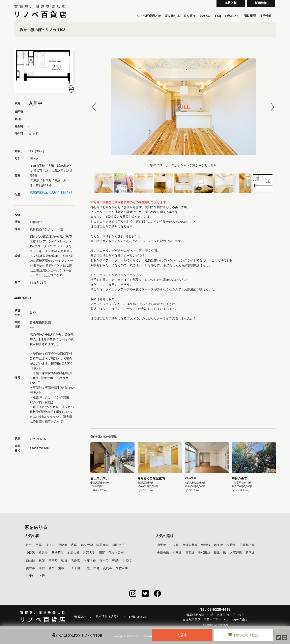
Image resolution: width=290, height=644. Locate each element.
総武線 (206, 545)
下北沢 (126, 560)
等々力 (104, 560)
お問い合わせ (138, 617)
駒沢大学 (89, 552)
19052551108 (39, 448)
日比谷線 (220, 552)
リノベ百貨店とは (149, 16)
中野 (96, 568)
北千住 (31, 576)
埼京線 (218, 545)
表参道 (75, 560)
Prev (96, 107)
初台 (64, 560)
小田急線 (163, 552)
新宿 (52, 568)
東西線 (190, 552)
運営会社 (80, 617)
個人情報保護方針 (108, 616)
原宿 (42, 568)
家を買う (190, 16)
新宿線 (250, 552)
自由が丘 (118, 545)
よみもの (205, 16)
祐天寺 (43, 552)
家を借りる (172, 16)
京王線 (177, 552)
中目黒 (31, 552)
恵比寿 (63, 545)
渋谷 (29, 545)
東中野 (53, 560)
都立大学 (87, 545)
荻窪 (42, 560)
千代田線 (204, 552)
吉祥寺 (31, 568)
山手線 (161, 545)
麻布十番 (90, 560)
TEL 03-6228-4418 (215, 609)
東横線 (231, 545)
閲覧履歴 (250, 16)
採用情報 (265, 16)
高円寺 (108, 568)
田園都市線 (247, 545)
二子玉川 (74, 568)
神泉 (115, 560)
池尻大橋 (73, 552)
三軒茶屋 (58, 552)
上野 (42, 576)
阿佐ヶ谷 (122, 568)
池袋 (61, 568)
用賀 (102, 552)
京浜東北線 (190, 545)
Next (271, 107)
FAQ (218, 16)
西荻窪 (31, 560)
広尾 (74, 545)
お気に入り (232, 16)
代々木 (50, 545)
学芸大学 (103, 545)
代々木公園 (116, 552)
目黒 (39, 545)
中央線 (174, 545)
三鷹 (87, 568)
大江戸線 (236, 552)
